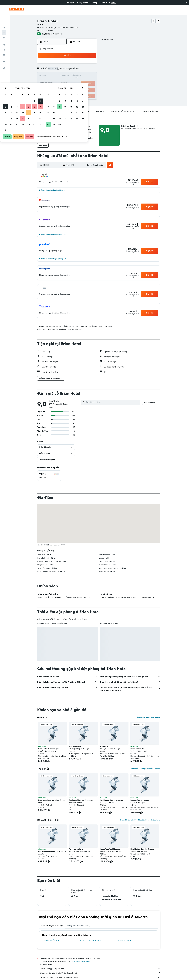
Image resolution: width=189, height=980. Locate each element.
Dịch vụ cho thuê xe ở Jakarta (91, 940)
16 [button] (91, 76)
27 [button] (73, 87)
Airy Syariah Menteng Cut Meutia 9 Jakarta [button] (52, 853)
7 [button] (79, 70)
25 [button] (62, 87)
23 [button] (91, 82)
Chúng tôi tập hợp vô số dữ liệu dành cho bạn (100, 973)
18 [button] (62, 82)
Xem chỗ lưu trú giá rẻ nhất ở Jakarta (146, 769)
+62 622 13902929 (45, 30)
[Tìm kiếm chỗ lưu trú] (4, 21)
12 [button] (67, 76)
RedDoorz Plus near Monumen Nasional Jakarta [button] (81, 801)
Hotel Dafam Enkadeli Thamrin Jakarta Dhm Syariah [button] (142, 850)
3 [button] (56, 70)
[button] (186, 3)
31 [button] (56, 93)
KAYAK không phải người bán (100, 969)
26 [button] (67, 87)
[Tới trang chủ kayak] (16, 9)
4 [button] (62, 70)
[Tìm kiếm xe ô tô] (4, 27)
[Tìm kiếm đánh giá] (112, 402)
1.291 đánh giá (56, 34)
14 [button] (79, 76)
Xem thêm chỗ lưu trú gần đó (149, 717)
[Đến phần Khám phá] (4, 33)
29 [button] (85, 87)
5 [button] (67, 70)
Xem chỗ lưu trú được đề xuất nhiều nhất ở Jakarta (140, 820)
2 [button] (91, 64)
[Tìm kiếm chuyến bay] (4, 16)
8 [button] (85, 70)
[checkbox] (49, 476)
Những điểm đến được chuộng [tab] (79, 926)
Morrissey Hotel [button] (75, 746)
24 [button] (56, 87)
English (114, 3)
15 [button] (85, 76)
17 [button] (56, 82)
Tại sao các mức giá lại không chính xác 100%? (100, 977)
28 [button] (79, 87)
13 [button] (73, 76)
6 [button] (73, 70)
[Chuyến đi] (4, 50)
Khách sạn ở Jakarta (125, 940)
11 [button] (62, 76)
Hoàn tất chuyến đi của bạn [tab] (52, 926)
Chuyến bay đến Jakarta (52, 940)
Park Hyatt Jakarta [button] (76, 849)
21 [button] (79, 82)
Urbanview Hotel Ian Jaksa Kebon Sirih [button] (51, 801)
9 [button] (91, 70)
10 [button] (56, 76)
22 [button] (85, 82)
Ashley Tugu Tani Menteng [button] (110, 849)
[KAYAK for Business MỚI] (4, 44)
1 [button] (85, 64)
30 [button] (91, 87)
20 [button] (73, 82)
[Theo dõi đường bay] (4, 38)
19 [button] (67, 82)
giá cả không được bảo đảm (81, 961)
